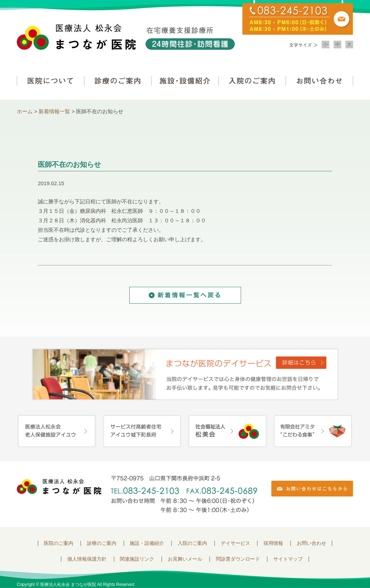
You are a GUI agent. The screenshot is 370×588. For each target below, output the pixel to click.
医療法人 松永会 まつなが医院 (59, 487)
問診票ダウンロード (238, 559)
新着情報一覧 (54, 111)
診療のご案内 (118, 81)
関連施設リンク (137, 559)
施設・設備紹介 (185, 81)
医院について (50, 81)
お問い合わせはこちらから (312, 489)
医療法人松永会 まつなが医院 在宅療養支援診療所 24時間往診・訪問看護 (126, 37)
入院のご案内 (252, 81)
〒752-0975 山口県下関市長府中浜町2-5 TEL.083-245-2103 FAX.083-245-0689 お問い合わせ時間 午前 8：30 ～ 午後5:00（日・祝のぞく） (184, 494)
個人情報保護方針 (87, 559)
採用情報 (273, 543)
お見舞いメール (185, 559)
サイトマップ (288, 559)
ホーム (25, 111)
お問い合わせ (320, 81)
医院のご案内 (59, 543)
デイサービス (235, 543)
